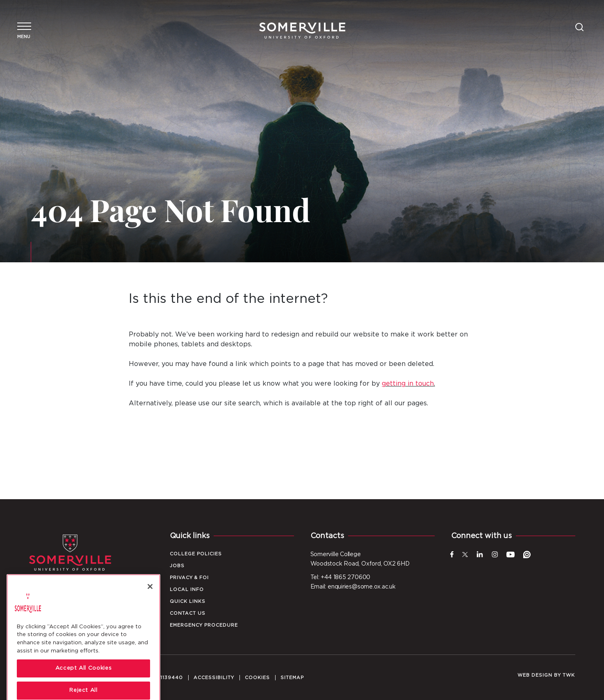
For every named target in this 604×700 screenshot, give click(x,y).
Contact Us (188, 613)
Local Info (187, 590)
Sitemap (292, 678)
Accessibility (214, 678)
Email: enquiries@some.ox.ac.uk (353, 587)
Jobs (177, 566)
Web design (535, 675)
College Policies (196, 554)
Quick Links (188, 601)
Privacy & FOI (189, 578)
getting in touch (408, 384)
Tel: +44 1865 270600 (341, 577)
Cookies (257, 678)
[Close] (150, 615)
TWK (569, 675)
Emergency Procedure (204, 625)
